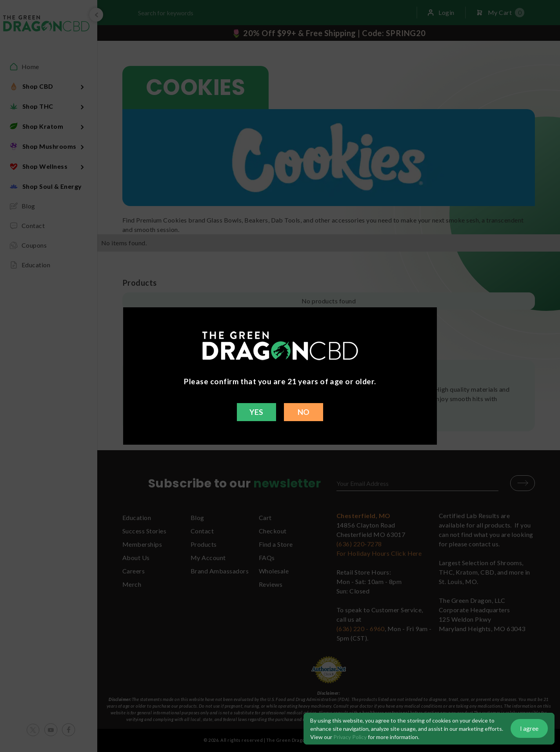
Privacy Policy (350, 737)
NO (304, 412)
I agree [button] (529, 728)
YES (256, 412)
